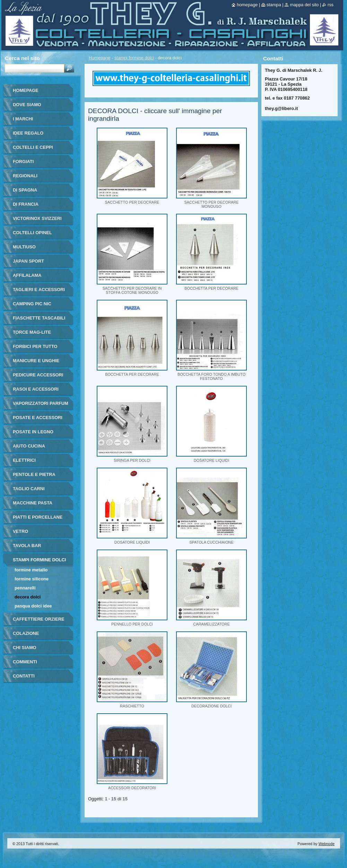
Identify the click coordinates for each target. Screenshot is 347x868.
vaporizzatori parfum (41, 403)
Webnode (327, 844)
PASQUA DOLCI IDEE (33, 606)
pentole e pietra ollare (34, 477)
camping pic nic (32, 304)
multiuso (24, 247)
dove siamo (27, 105)
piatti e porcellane (38, 517)
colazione (26, 633)
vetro (20, 531)
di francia (26, 204)
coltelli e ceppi (33, 147)
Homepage (100, 58)
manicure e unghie (36, 361)
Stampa (274, 5)
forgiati (23, 161)
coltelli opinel (32, 233)
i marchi (23, 119)
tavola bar (27, 546)
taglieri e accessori (39, 290)
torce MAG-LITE (32, 332)
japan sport (28, 261)
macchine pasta (33, 503)
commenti (25, 662)
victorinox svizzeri (37, 218)
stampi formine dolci (134, 58)
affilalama (27, 275)
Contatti (24, 676)
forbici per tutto (35, 346)
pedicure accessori (38, 375)
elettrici (24, 460)
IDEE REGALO (28, 133)
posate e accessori (38, 418)
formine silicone (32, 579)
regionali (25, 176)
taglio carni (29, 489)
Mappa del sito (304, 5)
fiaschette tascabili (39, 318)
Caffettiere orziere (39, 619)
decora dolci (28, 597)
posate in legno (33, 432)
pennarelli (25, 588)
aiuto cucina (29, 446)
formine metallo (31, 570)
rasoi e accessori (36, 389)
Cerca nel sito (22, 58)
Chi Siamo (25, 648)
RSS (331, 5)
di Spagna (25, 190)
